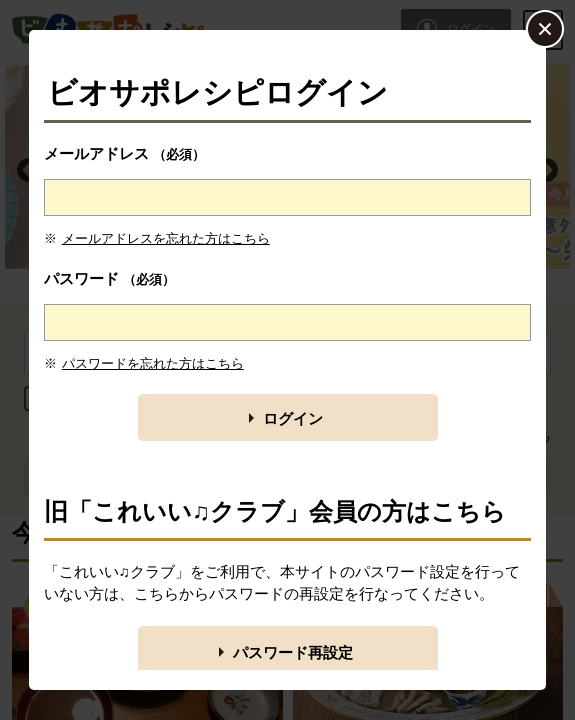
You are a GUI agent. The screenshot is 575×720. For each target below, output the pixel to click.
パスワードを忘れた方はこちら (153, 363)
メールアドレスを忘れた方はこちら (166, 238)
